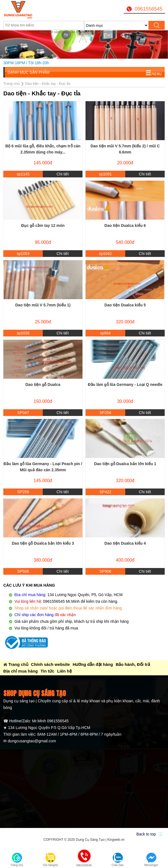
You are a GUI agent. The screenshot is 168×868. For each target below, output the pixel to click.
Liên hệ (64, 671)
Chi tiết (63, 174)
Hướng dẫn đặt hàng (93, 664)
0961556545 (149, 9)
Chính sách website (51, 664)
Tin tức (47, 671)
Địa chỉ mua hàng (21, 671)
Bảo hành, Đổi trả (133, 664)
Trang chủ (18, 664)
